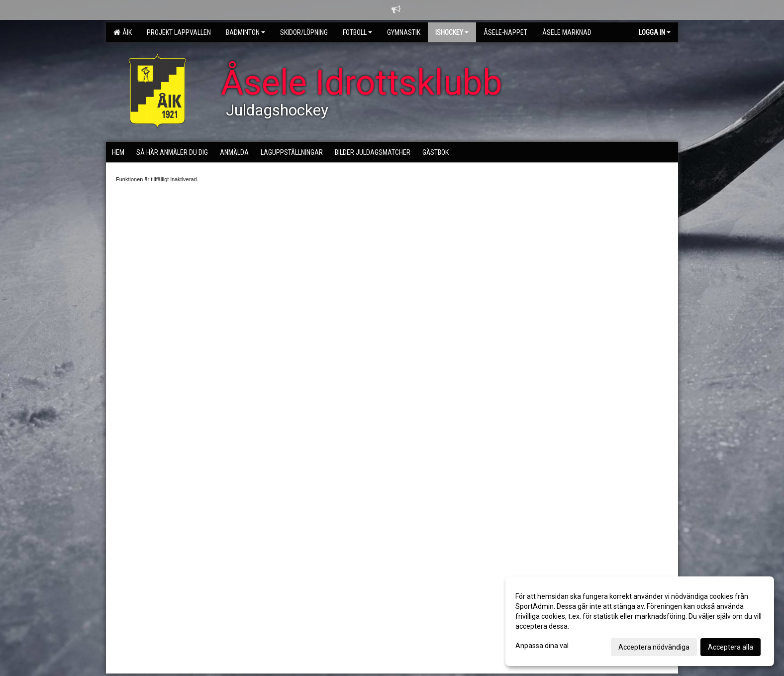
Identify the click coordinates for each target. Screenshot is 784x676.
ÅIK (123, 32)
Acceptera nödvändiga (654, 647)
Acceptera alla (731, 647)
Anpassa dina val (542, 646)
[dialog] (640, 621)
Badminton (245, 32)
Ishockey (452, 32)
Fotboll (357, 32)
